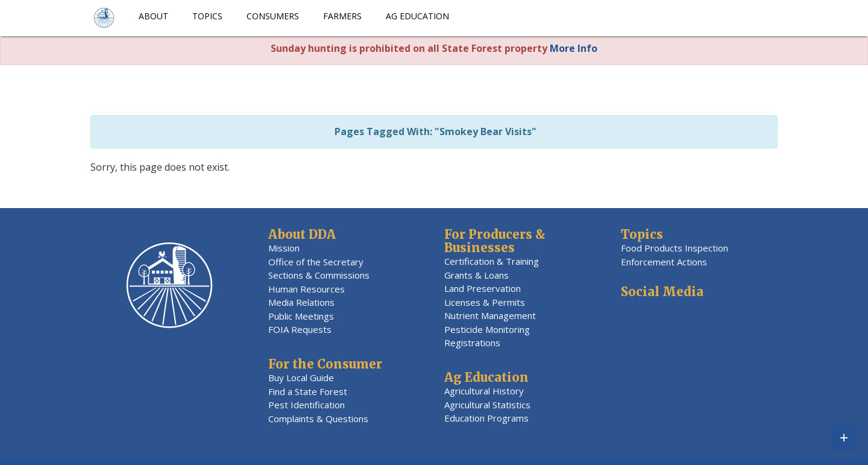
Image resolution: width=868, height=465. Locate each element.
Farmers (342, 16)
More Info (574, 48)
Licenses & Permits (485, 302)
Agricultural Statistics (487, 405)
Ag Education (417, 16)
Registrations (472, 343)
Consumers (273, 16)
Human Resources (307, 289)
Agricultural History (484, 391)
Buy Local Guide (301, 378)
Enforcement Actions (664, 262)
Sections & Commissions (319, 275)
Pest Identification (307, 405)
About (153, 16)
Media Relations (301, 302)
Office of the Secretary (316, 262)
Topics (207, 16)
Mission (284, 248)
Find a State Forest (308, 391)
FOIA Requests (300, 329)
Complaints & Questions (318, 419)
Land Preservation (483, 288)
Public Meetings (301, 316)
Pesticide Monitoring (487, 329)
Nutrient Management (490, 315)
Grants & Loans (476, 275)
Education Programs (486, 418)
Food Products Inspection (675, 248)
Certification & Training (492, 261)
